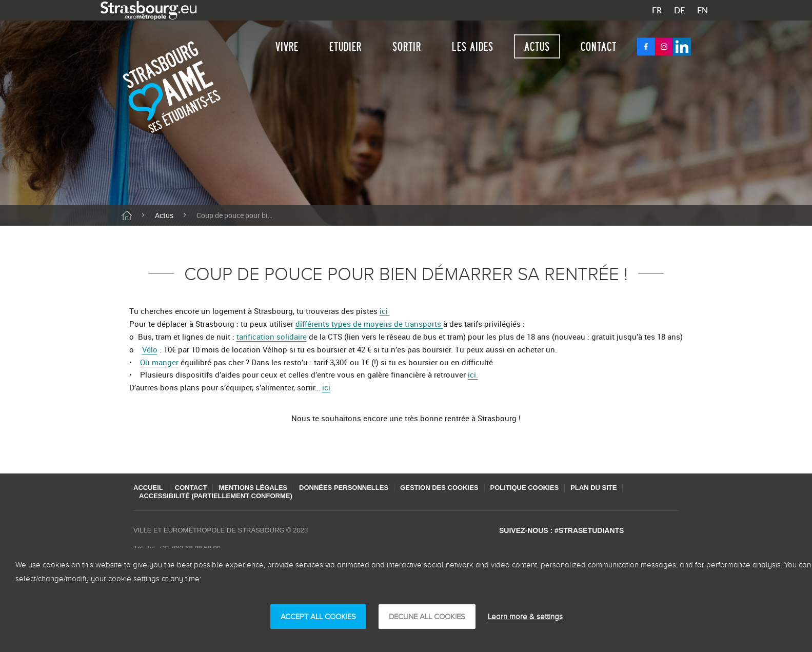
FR (657, 10)
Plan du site (593, 488)
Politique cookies (525, 488)
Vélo (150, 349)
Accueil (148, 488)
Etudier (345, 46)
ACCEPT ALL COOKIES (318, 617)
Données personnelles (344, 488)
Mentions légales (253, 488)
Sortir (407, 46)
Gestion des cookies (439, 488)
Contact (599, 46)
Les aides (473, 46)
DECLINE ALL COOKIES (427, 617)
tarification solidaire (272, 337)
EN (702, 10)
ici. (473, 374)
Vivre (287, 46)
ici (385, 311)
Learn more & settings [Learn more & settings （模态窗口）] (525, 617)
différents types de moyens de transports (369, 324)
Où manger (159, 362)
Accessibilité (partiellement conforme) (216, 496)
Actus (537, 46)
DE (679, 10)
